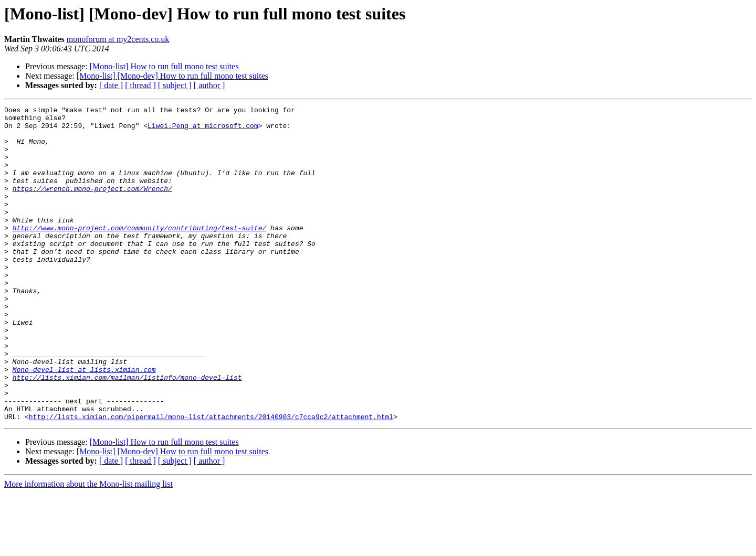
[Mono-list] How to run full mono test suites (164, 66)
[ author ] (209, 85)
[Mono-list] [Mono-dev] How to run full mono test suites (172, 76)
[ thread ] (140, 85)
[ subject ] (175, 85)
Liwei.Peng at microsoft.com (203, 130)
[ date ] (111, 85)
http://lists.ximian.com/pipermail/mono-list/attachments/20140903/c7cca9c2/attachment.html (211, 479)
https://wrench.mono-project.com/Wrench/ (92, 206)
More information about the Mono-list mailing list (88, 547)
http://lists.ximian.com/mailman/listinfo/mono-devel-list (127, 432)
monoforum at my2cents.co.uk (118, 39)
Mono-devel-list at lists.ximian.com (84, 423)
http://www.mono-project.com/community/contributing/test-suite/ (140, 253)
